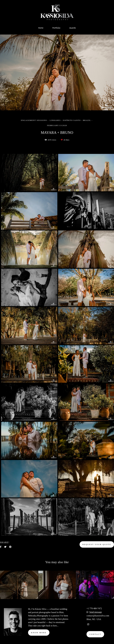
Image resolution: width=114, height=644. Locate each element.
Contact (95, 634)
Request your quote (97, 544)
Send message (96, 612)
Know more (39, 633)
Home (41, 28)
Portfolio (56, 28)
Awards (73, 28)
